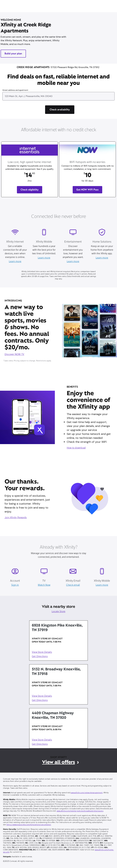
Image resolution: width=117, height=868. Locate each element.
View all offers (58, 762)
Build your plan (13, 54)
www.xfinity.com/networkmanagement (87, 793)
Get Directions (40, 657)
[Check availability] (60, 110)
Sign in (15, 585)
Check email (73, 585)
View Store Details (42, 652)
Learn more (15, 262)
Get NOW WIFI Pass (87, 190)
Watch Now (44, 585)
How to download (76, 448)
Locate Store (59, 612)
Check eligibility (30, 190)
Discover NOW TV (14, 354)
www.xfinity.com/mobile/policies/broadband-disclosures (80, 811)
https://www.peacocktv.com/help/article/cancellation (29, 825)
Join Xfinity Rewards (16, 518)
